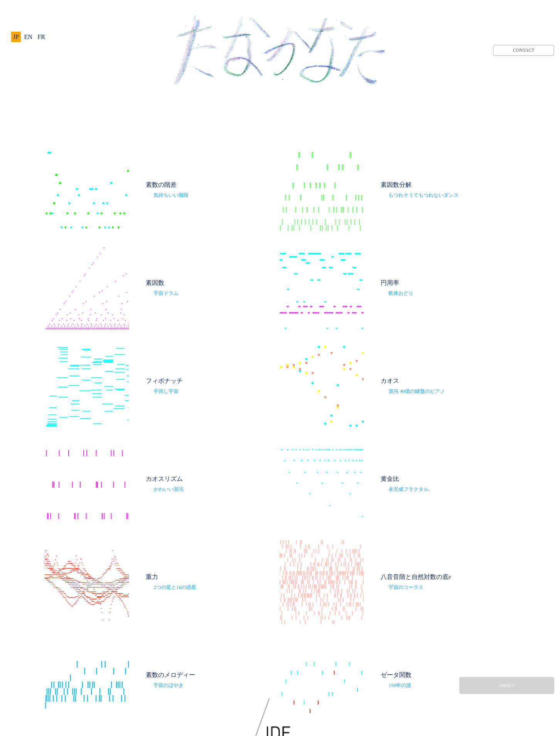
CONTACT (524, 50)
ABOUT (507, 685)
